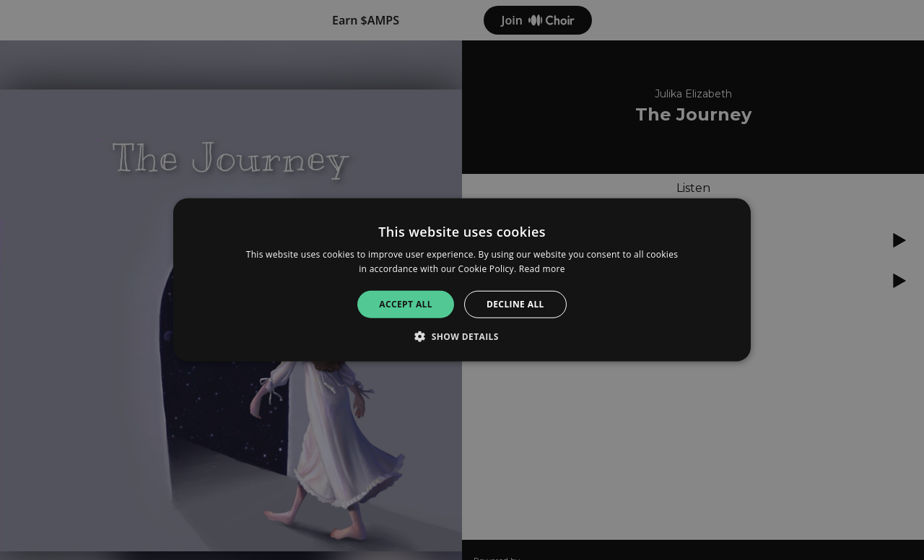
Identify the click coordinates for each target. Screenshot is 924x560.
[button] (462, 336)
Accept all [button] (406, 304)
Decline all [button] (515, 304)
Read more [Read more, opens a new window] (542, 269)
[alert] (462, 280)
